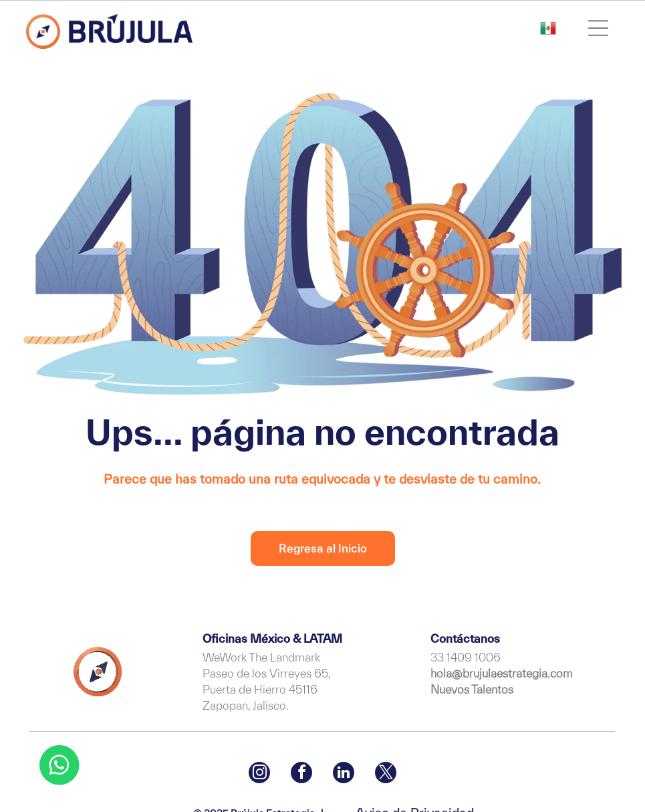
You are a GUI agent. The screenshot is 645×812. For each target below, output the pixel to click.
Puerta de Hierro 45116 (260, 689)
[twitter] (386, 774)
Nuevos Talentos (472, 689)
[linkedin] (344, 774)
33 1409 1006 (466, 657)
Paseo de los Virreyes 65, (267, 673)
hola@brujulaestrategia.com (502, 673)
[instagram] (259, 774)
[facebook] (301, 774)
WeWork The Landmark (261, 657)
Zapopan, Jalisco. (246, 705)
